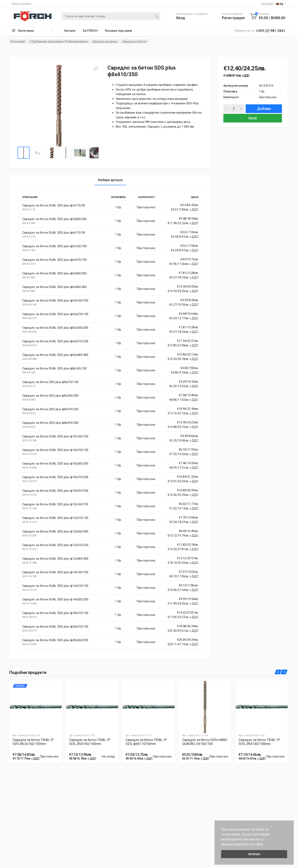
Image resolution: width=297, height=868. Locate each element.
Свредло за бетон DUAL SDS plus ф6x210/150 (54, 260)
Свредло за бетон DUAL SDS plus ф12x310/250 (55, 545)
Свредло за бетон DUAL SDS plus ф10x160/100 (55, 436)
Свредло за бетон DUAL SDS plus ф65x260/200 (55, 328)
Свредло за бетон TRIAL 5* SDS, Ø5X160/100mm (90, 742)
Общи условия (21, 4)
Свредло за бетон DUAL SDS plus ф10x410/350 (55, 491)
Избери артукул (110, 180)
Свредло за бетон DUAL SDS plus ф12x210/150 (55, 518)
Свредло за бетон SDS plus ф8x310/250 (50, 409)
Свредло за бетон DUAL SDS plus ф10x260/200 (55, 464)
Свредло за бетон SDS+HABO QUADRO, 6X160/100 (205, 742)
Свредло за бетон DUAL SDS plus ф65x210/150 (55, 314)
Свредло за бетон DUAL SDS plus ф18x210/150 (55, 613)
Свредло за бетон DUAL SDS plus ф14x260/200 (55, 599)
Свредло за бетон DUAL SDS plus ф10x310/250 (55, 477)
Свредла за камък (105, 42)
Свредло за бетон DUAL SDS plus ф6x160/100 (54, 246)
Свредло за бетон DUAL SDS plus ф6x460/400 (54, 287)
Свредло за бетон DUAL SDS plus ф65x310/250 (55, 341)
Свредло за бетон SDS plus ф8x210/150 (50, 382)
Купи (253, 118)
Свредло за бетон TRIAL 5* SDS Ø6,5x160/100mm (33, 742)
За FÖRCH (90, 31)
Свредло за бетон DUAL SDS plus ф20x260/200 (55, 640)
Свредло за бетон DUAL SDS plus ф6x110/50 (54, 233)
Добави (264, 109)
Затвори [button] (254, 854)
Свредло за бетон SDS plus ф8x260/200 (50, 396)
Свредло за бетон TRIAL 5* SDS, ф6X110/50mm (146, 742)
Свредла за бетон (134, 42)
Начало (70, 31)
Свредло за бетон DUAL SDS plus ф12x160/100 (55, 504)
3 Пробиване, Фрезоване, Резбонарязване (59, 42)
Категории (18, 42)
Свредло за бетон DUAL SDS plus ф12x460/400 (55, 559)
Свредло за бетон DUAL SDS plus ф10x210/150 (55, 450)
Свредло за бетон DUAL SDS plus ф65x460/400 (55, 355)
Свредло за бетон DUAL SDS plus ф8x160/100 (54, 368)
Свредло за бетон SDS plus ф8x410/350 (50, 423)
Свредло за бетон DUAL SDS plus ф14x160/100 (55, 572)
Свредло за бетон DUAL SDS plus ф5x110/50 (54, 205)
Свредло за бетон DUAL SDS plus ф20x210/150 (55, 627)
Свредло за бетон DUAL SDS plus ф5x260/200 (54, 219)
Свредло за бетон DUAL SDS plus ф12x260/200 (55, 531)
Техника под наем (118, 31)
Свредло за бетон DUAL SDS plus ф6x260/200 (54, 273)
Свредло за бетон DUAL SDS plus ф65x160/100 (55, 301)
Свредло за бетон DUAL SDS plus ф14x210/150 (55, 586)
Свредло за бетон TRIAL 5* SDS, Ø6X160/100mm (259, 742)
